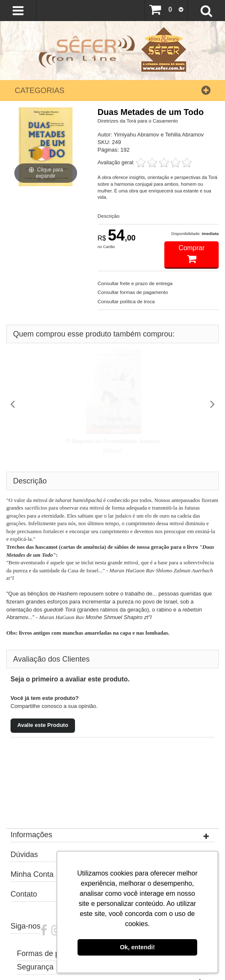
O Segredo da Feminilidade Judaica (113, 441)
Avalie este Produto (43, 725)
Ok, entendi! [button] (137, 947)
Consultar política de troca (126, 301)
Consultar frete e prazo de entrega (135, 283)
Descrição (109, 216)
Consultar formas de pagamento (133, 292)
